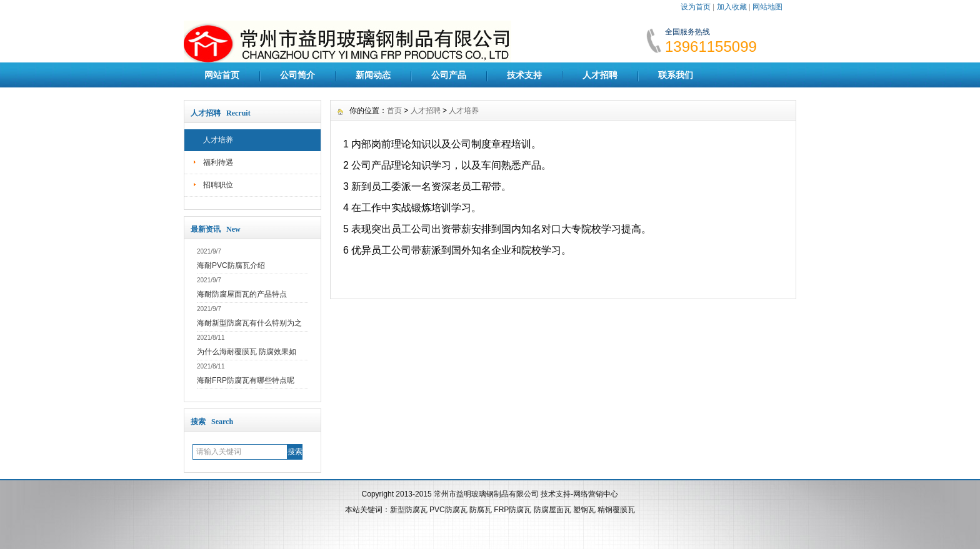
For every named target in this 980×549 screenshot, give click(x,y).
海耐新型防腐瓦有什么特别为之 (249, 323)
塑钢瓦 (584, 510)
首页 (394, 111)
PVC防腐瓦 (448, 510)
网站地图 (767, 7)
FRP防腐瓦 (512, 510)
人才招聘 (600, 75)
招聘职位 (218, 185)
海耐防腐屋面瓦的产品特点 (242, 294)
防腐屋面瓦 (552, 510)
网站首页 (222, 75)
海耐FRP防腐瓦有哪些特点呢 (246, 380)
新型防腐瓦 (409, 510)
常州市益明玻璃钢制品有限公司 (486, 494)
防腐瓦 (481, 510)
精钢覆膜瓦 (616, 510)
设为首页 (696, 7)
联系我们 (676, 75)
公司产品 (449, 75)
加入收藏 (732, 7)
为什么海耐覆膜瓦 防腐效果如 (247, 352)
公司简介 (297, 75)
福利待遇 (218, 162)
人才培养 (218, 140)
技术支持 (524, 75)
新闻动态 (373, 75)
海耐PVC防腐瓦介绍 (231, 265)
